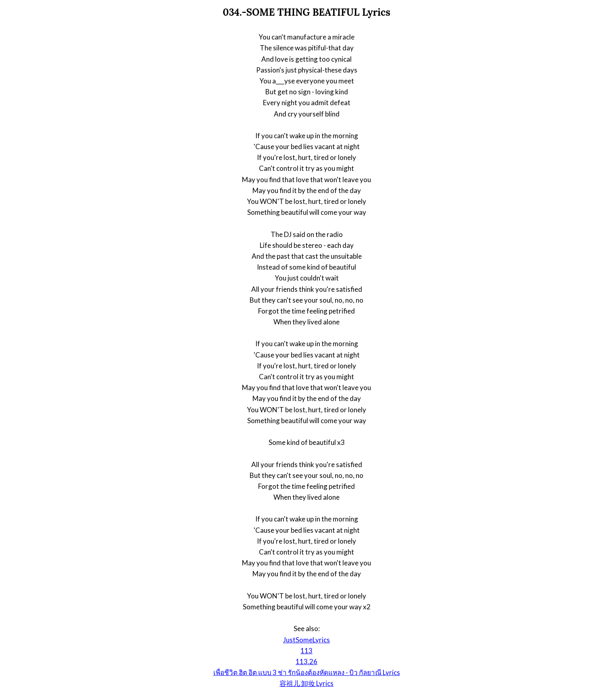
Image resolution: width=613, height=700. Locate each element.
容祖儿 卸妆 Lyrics (306, 683)
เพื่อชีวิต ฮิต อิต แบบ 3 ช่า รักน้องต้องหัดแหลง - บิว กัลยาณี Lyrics (307, 672)
